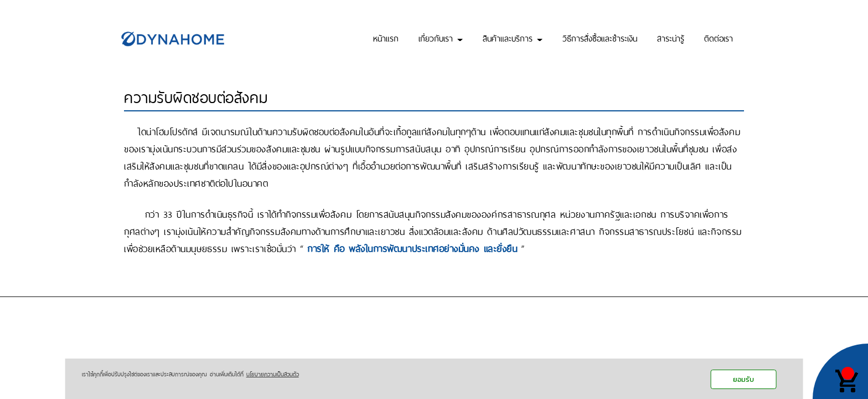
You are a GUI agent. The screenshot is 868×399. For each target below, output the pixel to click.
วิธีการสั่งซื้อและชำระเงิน (600, 37)
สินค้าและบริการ (513, 37)
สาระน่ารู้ (671, 37)
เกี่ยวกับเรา (441, 37)
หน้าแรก (386, 37)
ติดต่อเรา (719, 37)
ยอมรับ (743, 379)
